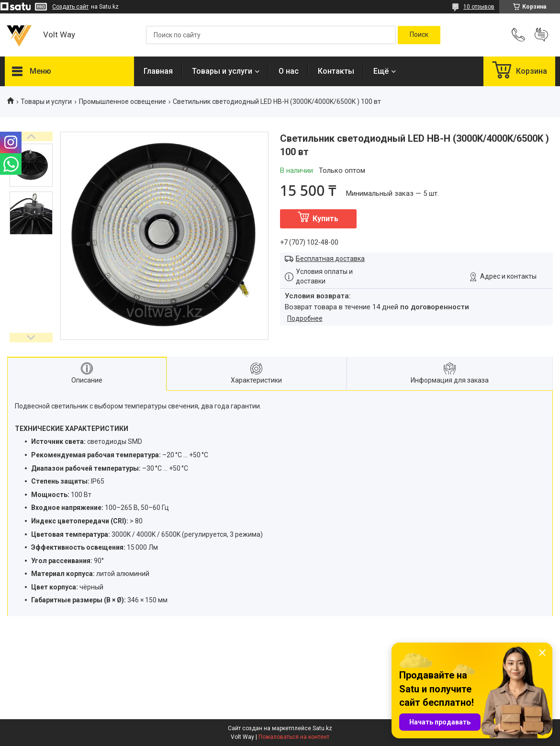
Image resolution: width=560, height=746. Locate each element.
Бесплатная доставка (330, 259)
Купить (325, 219)
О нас (289, 71)
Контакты (336, 71)
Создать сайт (70, 7)
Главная (158, 71)
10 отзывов (479, 7)
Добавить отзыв (541, 35)
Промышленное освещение (123, 102)
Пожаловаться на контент (294, 737)
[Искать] (419, 35)
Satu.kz (322, 728)
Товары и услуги (222, 71)
